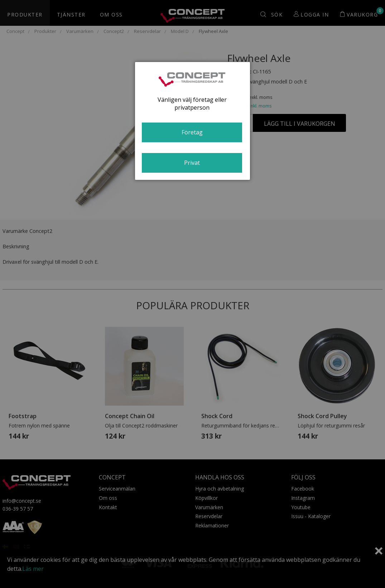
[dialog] (192, 121)
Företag (192, 132)
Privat (192, 163)
